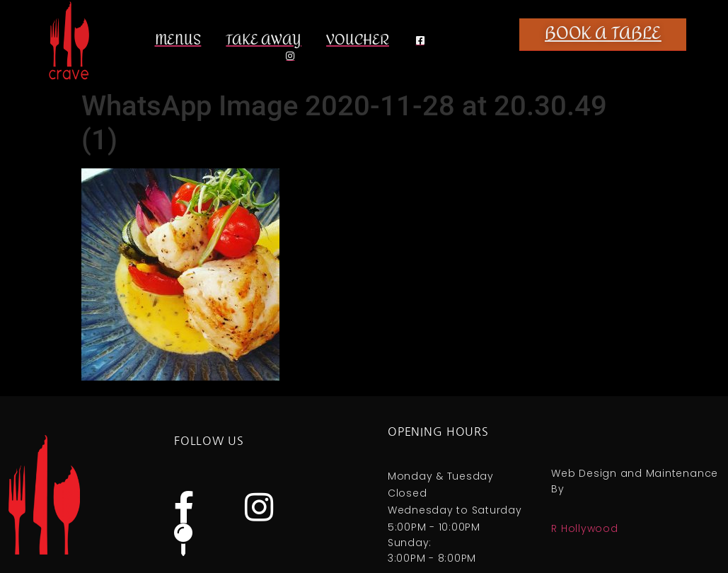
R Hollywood (584, 528)
